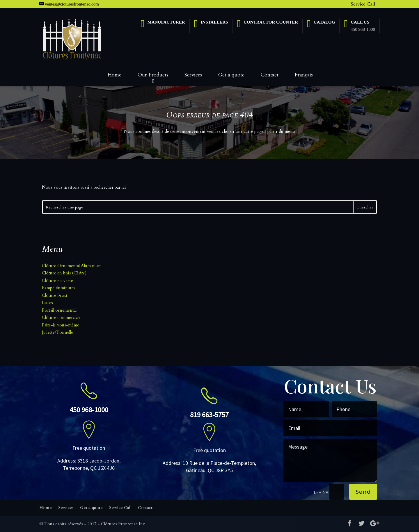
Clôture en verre (57, 281)
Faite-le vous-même (61, 325)
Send (363, 492)
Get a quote (231, 75)
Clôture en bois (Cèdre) (64, 273)
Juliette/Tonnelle (57, 332)
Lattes (47, 303)
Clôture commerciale (61, 317)
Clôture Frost (55, 295)
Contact (270, 75)
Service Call (363, 4)
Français (304, 75)
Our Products (153, 75)
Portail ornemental (59, 310)
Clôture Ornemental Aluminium (72, 266)
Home (114, 75)
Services (193, 75)
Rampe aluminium (58, 288)
